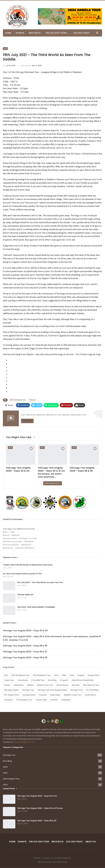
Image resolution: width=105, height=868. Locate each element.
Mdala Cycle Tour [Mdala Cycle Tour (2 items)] (45, 685)
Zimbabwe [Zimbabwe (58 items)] (66, 700)
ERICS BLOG (35, 33)
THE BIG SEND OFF (25, 595)
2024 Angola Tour (11, 779)
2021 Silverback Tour (18, 400)
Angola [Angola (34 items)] (81, 675)
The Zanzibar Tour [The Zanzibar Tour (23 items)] (24, 700)
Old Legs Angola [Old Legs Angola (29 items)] (11, 690)
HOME (8, 33)
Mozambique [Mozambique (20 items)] (62, 685)
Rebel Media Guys (60, 862)
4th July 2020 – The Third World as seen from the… (40, 582)
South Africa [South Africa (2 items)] (90, 695)
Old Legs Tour (9, 755)
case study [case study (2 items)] (23, 680)
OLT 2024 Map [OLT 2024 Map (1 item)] (92, 690)
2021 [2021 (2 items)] (6, 675)
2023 (5, 785)
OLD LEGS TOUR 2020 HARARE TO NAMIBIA (36, 607)
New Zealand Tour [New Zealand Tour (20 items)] (91, 685)
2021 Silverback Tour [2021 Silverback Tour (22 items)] (42, 675)
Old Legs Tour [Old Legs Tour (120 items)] (28, 690)
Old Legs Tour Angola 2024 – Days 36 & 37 (25, 652)
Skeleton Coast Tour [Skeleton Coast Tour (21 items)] (73, 695)
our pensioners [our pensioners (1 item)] (29, 695)
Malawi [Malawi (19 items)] (31, 685)
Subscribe (27, 421)
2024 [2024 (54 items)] (72, 675)
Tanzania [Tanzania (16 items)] (8, 700)
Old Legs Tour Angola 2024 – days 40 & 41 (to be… (40, 808)
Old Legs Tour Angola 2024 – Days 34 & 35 (25, 658)
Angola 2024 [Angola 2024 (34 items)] (93, 675)
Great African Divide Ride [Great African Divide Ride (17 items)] (82, 680)
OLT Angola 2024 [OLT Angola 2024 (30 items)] (11, 695)
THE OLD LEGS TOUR (39, 842)
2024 (10, 448)
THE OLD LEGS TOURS (56, 33)
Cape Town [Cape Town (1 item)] (9, 680)
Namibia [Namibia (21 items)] (76, 685)
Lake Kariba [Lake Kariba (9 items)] (19, 685)
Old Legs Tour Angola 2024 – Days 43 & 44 (25, 631)
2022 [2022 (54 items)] (56, 675)
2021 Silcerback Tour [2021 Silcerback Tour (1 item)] (20, 675)
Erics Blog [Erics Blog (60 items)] (52, 680)
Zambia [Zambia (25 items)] (54, 700)
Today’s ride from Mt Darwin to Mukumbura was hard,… (28, 565)
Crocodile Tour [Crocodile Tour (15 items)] (38, 680)
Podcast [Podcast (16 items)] (43, 695)
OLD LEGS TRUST (81, 33)
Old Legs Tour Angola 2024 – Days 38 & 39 (25, 646)
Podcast (32, 400)
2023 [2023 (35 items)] (64, 675)
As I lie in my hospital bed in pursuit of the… (23, 574)
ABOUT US (91, 842)
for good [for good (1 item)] (64, 680)
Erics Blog (7, 761)
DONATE (20, 33)
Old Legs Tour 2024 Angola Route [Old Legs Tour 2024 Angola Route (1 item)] (52, 690)
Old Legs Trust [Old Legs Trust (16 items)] (76, 690)
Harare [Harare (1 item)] (7, 685)
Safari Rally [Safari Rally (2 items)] (55, 695)
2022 (5, 773)
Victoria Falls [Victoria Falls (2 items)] (41, 700)
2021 (5, 49)
